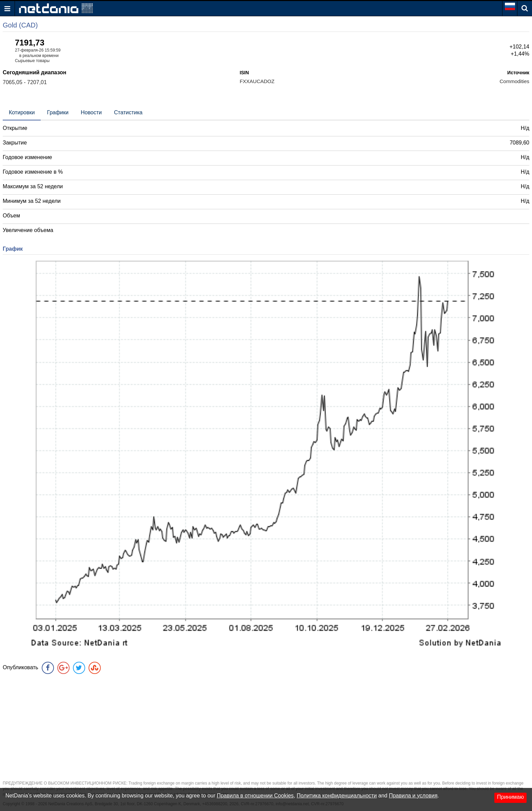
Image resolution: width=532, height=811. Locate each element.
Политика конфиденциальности (337, 796)
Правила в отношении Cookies (255, 796)
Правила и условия (413, 796)
